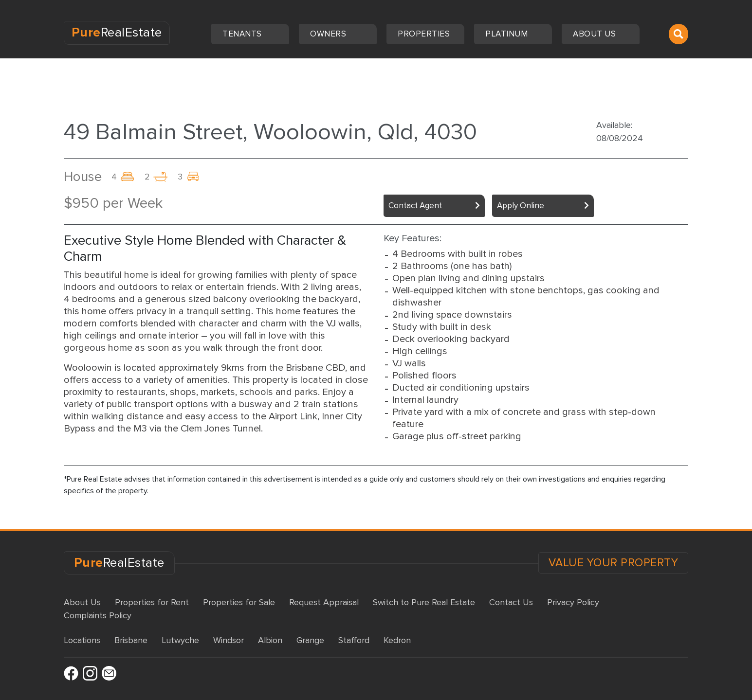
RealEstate (117, 33)
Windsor (229, 640)
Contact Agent (415, 206)
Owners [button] (329, 34)
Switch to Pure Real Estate (424, 602)
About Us (82, 602)
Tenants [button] (243, 34)
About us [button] (596, 34)
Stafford (354, 640)
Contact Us (511, 602)
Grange (310, 640)
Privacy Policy (573, 602)
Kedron (397, 640)
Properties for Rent (152, 602)
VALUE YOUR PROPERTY (614, 563)
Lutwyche (180, 640)
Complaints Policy (98, 615)
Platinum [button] (508, 34)
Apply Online (521, 206)
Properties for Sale (239, 602)
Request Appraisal (324, 602)
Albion (270, 640)
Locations (82, 640)
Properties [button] (425, 34)
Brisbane (131, 640)
